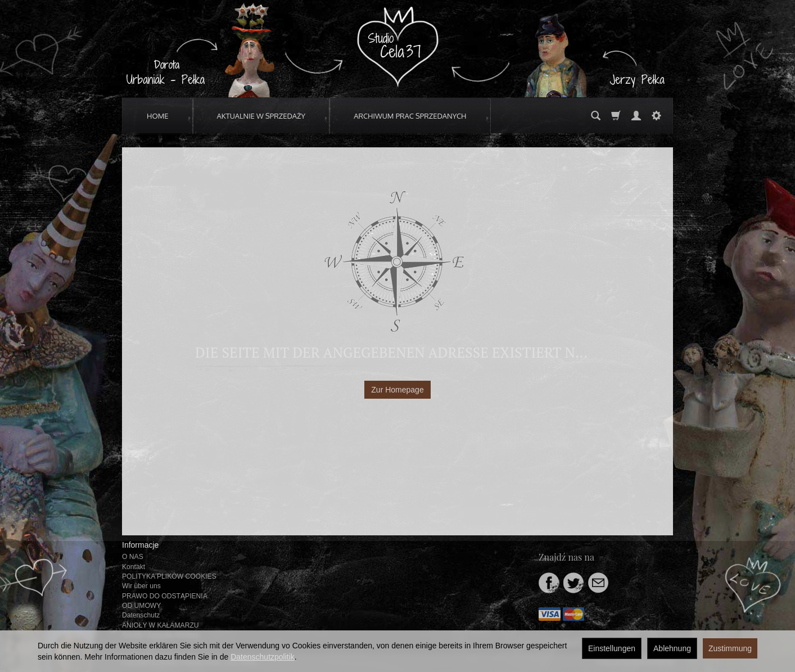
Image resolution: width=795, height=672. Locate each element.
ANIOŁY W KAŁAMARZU (161, 625)
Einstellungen (612, 648)
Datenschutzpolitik (263, 657)
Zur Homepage (397, 390)
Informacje (140, 545)
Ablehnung (672, 648)
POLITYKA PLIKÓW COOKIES (169, 576)
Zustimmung (730, 648)
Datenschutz (141, 615)
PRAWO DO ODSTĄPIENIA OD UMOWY (164, 601)
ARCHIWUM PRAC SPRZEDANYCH (410, 116)
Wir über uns (141, 586)
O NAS (133, 557)
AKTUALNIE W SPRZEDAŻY (261, 116)
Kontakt (134, 567)
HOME (158, 116)
